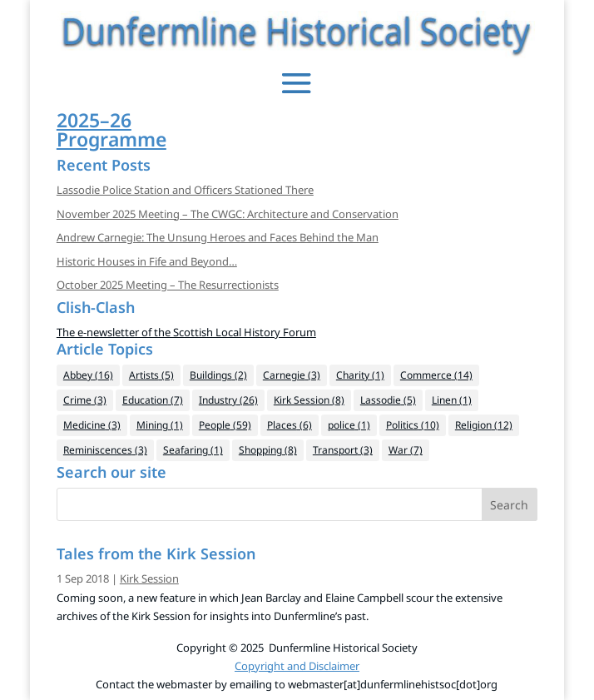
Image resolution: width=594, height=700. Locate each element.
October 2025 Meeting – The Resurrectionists (168, 285)
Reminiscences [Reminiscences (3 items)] (105, 450)
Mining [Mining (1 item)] (160, 425)
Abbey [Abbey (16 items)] (88, 375)
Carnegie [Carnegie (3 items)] (292, 375)
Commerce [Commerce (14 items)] (436, 375)
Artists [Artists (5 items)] (151, 375)
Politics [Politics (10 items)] (413, 425)
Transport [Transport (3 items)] (343, 450)
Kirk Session (149, 578)
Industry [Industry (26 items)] (228, 400)
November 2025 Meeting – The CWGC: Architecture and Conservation (228, 214)
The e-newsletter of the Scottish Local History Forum (186, 332)
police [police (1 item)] (349, 425)
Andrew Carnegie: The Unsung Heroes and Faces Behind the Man (218, 237)
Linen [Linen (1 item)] (452, 400)
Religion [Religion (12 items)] (484, 425)
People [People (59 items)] (225, 425)
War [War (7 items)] (406, 450)
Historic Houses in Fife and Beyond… (147, 261)
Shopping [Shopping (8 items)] (268, 450)
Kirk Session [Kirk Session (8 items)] (309, 400)
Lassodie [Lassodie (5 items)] (388, 400)
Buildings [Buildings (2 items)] (218, 375)
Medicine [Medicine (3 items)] (92, 425)
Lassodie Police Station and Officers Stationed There (185, 190)
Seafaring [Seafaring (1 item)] (193, 450)
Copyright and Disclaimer (297, 666)
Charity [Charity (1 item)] (360, 375)
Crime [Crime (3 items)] (85, 400)
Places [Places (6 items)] (290, 425)
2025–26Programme (111, 129)
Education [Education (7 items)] (153, 400)
